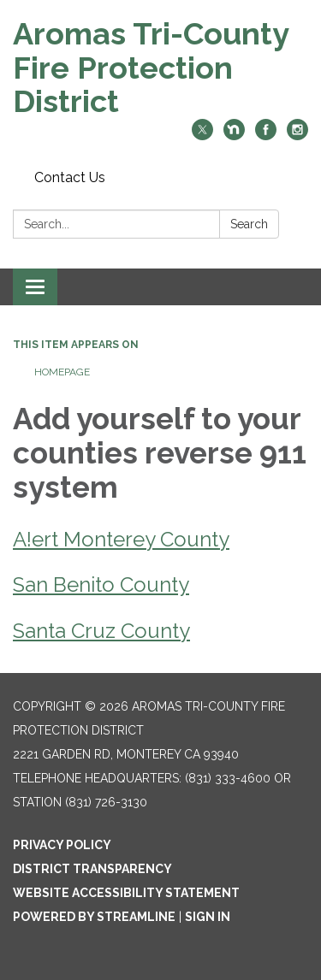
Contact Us (70, 177)
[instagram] (297, 136)
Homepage (62, 372)
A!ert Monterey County (121, 539)
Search (249, 224)
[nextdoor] (234, 136)
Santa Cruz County (101, 631)
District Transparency (92, 869)
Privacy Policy (62, 845)
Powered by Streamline (94, 917)
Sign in (208, 917)
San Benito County (101, 584)
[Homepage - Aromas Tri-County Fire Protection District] (160, 68)
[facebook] (266, 136)
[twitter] (202, 136)
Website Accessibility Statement (126, 893)
